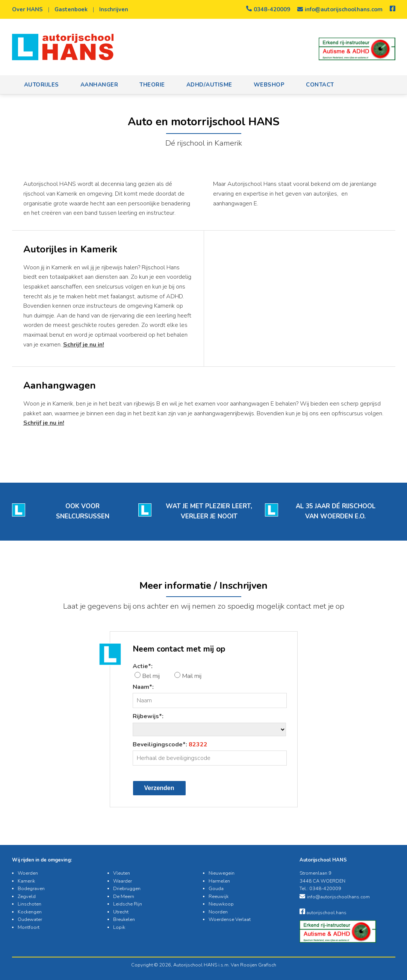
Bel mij (151, 676)
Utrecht (121, 912)
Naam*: (143, 687)
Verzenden (159, 788)
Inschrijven (114, 9)
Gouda (216, 889)
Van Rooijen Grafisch (253, 965)
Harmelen (219, 881)
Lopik (119, 927)
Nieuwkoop (221, 904)
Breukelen (124, 919)
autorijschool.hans (323, 913)
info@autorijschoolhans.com (340, 9)
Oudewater (30, 919)
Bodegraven (31, 889)
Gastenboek (71, 9)
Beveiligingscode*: (170, 744)
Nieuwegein (222, 873)
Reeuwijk (219, 896)
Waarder (123, 881)
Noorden (218, 912)
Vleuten (122, 873)
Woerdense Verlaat (230, 919)
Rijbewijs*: (148, 716)
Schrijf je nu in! (84, 345)
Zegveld (27, 896)
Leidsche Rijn (128, 904)
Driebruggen (127, 889)
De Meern (124, 896)
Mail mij (192, 676)
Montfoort (29, 927)
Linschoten (30, 904)
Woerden (28, 873)
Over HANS (27, 9)
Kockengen (30, 912)
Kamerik (26, 881)
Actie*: (143, 666)
